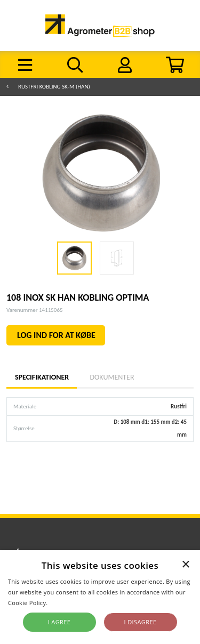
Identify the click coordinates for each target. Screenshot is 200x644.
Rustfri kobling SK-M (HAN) (54, 87)
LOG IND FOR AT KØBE (56, 335)
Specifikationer (42, 377)
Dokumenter (112, 377)
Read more (65, 603)
